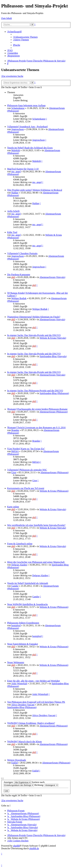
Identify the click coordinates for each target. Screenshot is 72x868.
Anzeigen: (17, 782)
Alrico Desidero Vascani (23, 705)
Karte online (13, 507)
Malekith (16, 150)
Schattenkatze (18, 108)
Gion (14, 472)
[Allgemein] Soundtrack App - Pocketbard (27, 127)
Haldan (15, 193)
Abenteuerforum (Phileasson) (54, 412)
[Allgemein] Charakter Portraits (22, 253)
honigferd (16, 625)
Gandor (15, 586)
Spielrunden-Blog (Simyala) (53, 356)
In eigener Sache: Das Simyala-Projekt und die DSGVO (34, 335)
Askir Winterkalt (19, 684)
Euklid (15, 763)
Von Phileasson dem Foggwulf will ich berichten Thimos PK (36, 702)
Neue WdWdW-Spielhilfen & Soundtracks (28, 604)
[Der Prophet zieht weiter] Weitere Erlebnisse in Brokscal (35, 190)
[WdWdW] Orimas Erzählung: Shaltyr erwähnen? (31, 723)
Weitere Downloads (17, 760)
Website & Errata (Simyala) (53, 338)
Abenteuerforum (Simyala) (52, 277)
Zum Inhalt (7, 18)
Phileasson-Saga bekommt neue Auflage (26, 105)
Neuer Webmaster (16, 662)
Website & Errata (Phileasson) (54, 491)
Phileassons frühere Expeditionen (23, 623)
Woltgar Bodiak (19, 298)
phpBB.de (34, 848)
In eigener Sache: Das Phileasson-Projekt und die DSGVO (35, 391)
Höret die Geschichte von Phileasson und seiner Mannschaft (36, 562)
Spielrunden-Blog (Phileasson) (54, 393)
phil (13, 277)
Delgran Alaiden (19, 565)
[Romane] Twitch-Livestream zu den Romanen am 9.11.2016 (36, 428)
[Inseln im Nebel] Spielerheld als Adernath (28, 583)
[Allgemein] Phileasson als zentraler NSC (27, 470)
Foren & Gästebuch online (20, 544)
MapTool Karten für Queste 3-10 (23, 169)
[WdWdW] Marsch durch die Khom (24, 742)
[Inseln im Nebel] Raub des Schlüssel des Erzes (30, 148)
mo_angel (16, 172)
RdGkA (15, 451)
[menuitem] (25, 37)
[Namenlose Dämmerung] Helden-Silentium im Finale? (34, 317)
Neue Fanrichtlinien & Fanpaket (23, 644)
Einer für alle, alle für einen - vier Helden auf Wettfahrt (33, 681)
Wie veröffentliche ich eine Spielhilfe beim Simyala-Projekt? (36, 525)
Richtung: (46, 785)
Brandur (15, 430)
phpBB (16, 846)
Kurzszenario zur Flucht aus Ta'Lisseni (26, 488)
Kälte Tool (12, 232)
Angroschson (17, 129)
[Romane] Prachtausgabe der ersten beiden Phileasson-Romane (37, 409)
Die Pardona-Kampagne (19, 275)
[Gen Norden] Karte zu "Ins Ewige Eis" (26, 449)
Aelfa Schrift (13, 211)
